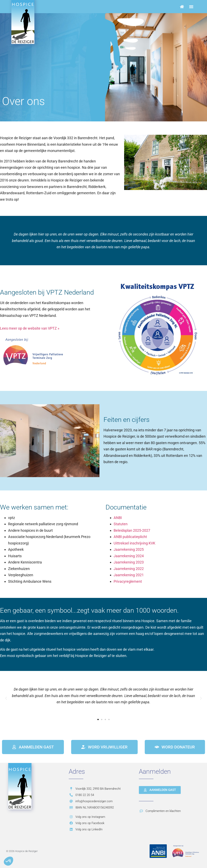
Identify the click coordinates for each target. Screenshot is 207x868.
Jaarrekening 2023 (129, 562)
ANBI (118, 518)
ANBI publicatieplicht (130, 537)
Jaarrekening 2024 (129, 556)
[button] (191, 7)
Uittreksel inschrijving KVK (134, 543)
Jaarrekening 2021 (129, 575)
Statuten (121, 524)
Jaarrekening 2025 (129, 549)
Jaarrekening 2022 (129, 569)
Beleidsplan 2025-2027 (132, 530)
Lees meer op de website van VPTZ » (30, 328)
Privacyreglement (128, 581)
